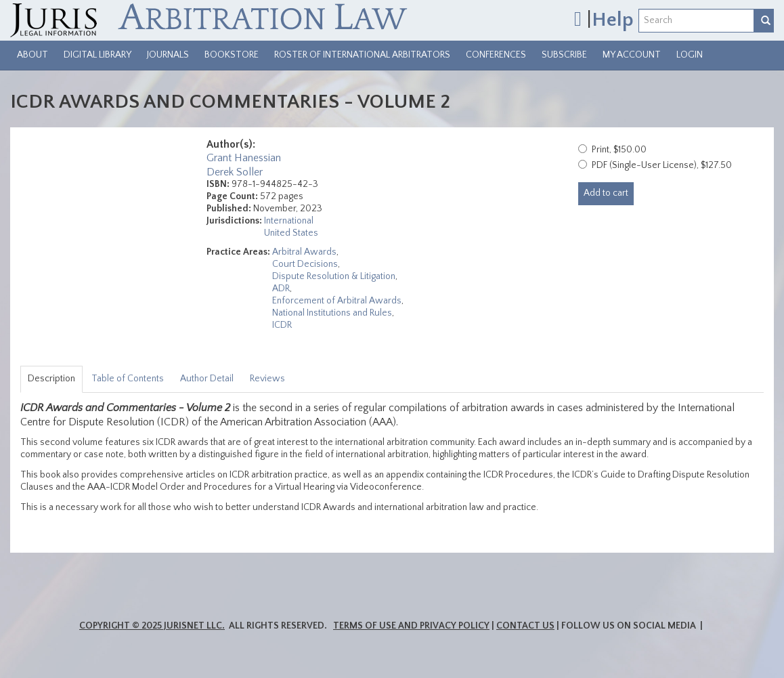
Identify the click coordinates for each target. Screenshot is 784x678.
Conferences (496, 55)
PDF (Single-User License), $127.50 (662, 165)
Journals (168, 55)
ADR (281, 289)
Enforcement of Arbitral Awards (337, 301)
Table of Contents (128, 379)
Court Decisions (305, 264)
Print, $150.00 (619, 150)
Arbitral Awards (304, 252)
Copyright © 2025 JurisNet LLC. (152, 626)
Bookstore (232, 55)
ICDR (282, 325)
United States (291, 233)
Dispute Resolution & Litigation (334, 276)
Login (690, 55)
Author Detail (207, 379)
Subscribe (564, 55)
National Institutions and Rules (332, 313)
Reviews (267, 379)
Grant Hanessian (244, 158)
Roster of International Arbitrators (362, 55)
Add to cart (606, 193)
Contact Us (525, 626)
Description (51, 379)
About (32, 55)
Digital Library (97, 55)
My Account (632, 55)
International (289, 221)
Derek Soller (235, 172)
